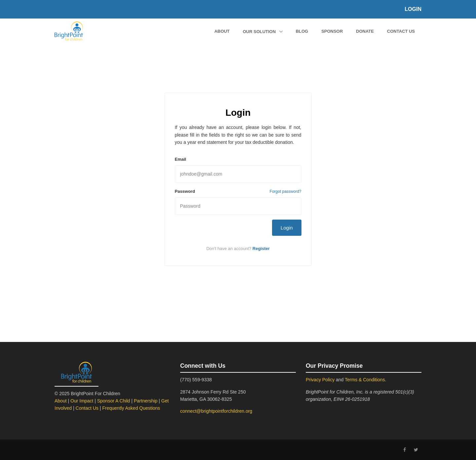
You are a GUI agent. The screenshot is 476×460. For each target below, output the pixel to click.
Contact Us (401, 31)
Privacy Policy (320, 380)
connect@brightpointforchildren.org (216, 411)
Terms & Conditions (365, 380)
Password (185, 191)
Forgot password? (286, 191)
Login (413, 9)
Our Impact (82, 401)
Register (261, 249)
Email (181, 159)
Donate (365, 31)
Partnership (146, 401)
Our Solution (260, 32)
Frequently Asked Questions (131, 408)
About (222, 31)
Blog (302, 31)
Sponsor (332, 31)
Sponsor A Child (114, 401)
